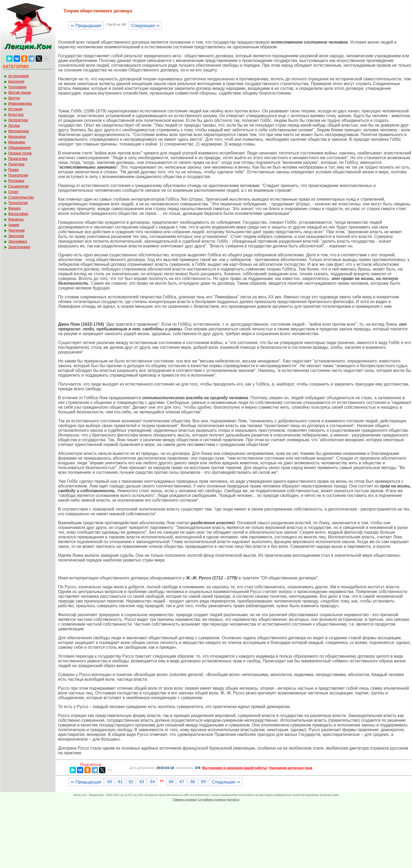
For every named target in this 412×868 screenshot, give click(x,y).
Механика (17, 142)
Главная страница (185, 799)
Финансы (16, 219)
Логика (14, 126)
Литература (18, 120)
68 (193, 782)
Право (14, 170)
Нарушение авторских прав (291, 768)
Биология (16, 81)
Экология (16, 236)
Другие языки (20, 92)
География (17, 87)
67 (182, 782)
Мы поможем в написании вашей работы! (235, 768)
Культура (16, 115)
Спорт (13, 192)
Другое (14, 98)
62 (131, 782)
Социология (18, 186)
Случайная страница (212, 799)
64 (152, 782)
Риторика (16, 181)
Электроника (19, 247)
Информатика (20, 103)
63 (142, 782)
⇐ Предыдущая (86, 26)
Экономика (17, 241)
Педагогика (18, 159)
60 (110, 782)
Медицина (17, 137)
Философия (18, 214)
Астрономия (19, 76)
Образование (20, 148)
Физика (14, 208)
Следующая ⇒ (145, 26)
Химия (14, 225)
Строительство (21, 197)
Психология (18, 175)
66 (171, 782)
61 (120, 782)
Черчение (16, 230)
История (15, 109)
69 (203, 782)
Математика (19, 131)
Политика (16, 164)
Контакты (233, 799)
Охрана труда (20, 153)
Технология (18, 203)
